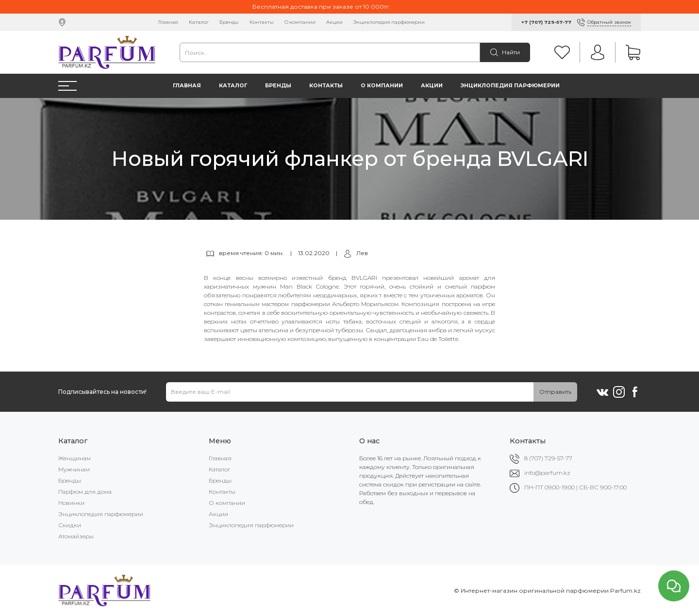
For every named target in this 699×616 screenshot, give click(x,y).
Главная (168, 22)
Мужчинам (74, 469)
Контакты (262, 22)
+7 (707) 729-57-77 (546, 22)
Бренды (229, 22)
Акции (334, 22)
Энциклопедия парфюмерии (389, 22)
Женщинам (75, 458)
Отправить (555, 392)
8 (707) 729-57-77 (548, 458)
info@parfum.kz (547, 473)
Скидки (70, 525)
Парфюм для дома (85, 492)
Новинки (71, 503)
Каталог (199, 22)
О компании (300, 22)
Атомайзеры (76, 536)
